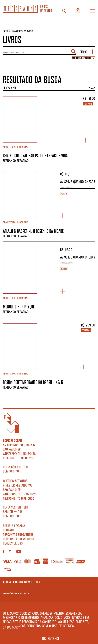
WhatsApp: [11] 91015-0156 (19, 454)
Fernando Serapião (16, 161)
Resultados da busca (22, 31)
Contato (8, 530)
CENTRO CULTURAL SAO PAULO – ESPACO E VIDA (35, 155)
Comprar (88, 104)
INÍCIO (6, 31)
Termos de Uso (13, 543)
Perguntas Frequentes (18, 534)
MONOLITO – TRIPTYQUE (19, 307)
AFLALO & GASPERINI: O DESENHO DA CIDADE (33, 231)
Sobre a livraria (14, 526)
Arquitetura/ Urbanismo (16, 147)
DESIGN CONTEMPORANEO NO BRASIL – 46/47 (33, 382)
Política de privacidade (19, 539)
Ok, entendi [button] (51, 638)
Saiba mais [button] (11, 627)
